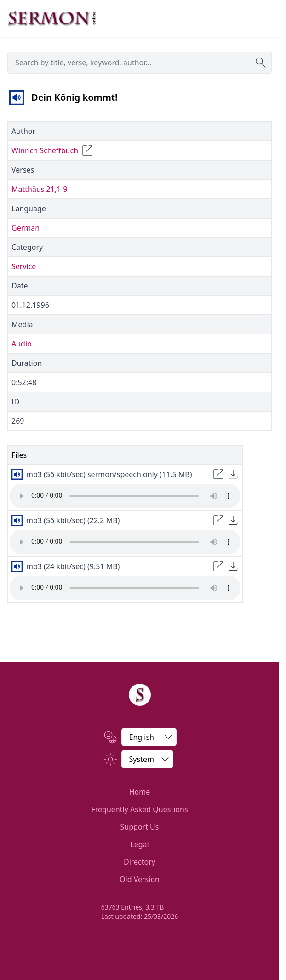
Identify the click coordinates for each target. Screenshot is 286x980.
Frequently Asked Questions (139, 809)
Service (24, 266)
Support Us (140, 827)
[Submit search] (261, 63)
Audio (22, 344)
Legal (139, 844)
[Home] (140, 695)
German (26, 228)
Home (140, 792)
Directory (140, 862)
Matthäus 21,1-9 (40, 189)
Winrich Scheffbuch (45, 150)
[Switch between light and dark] (147, 759)
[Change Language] (149, 737)
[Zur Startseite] (52, 18)
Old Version (140, 879)
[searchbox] (140, 63)
